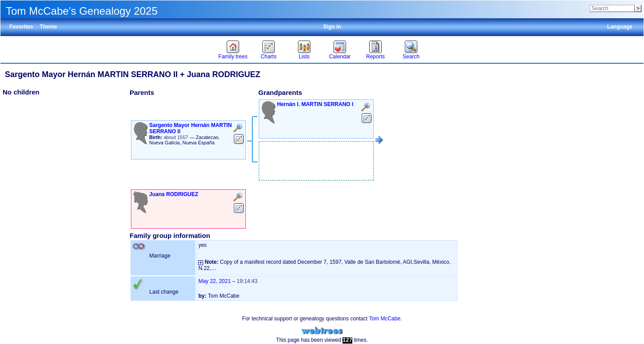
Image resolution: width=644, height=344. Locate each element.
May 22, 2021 (214, 281)
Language (620, 27)
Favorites (21, 27)
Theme (48, 27)
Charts (268, 57)
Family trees (233, 57)
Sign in (332, 27)
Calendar (340, 57)
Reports (375, 57)
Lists (304, 57)
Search (411, 57)
